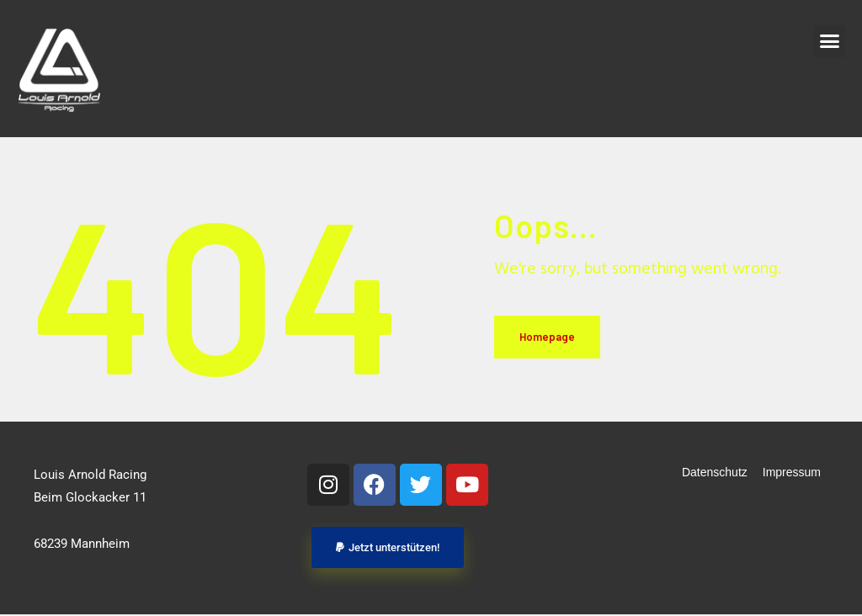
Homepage (547, 337)
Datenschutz (715, 472)
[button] (830, 41)
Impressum (792, 472)
